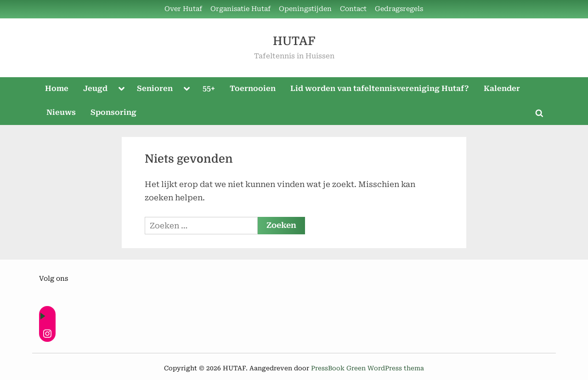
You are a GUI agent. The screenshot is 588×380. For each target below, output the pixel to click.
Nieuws (61, 112)
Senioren (155, 88)
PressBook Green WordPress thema (367, 368)
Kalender (502, 88)
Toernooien (253, 88)
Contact (353, 9)
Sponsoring (113, 112)
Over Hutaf (183, 9)
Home (57, 88)
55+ (209, 88)
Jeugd (95, 88)
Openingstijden (305, 9)
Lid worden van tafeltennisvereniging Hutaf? (380, 88)
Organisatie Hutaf (240, 9)
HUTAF (294, 41)
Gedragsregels (399, 9)
